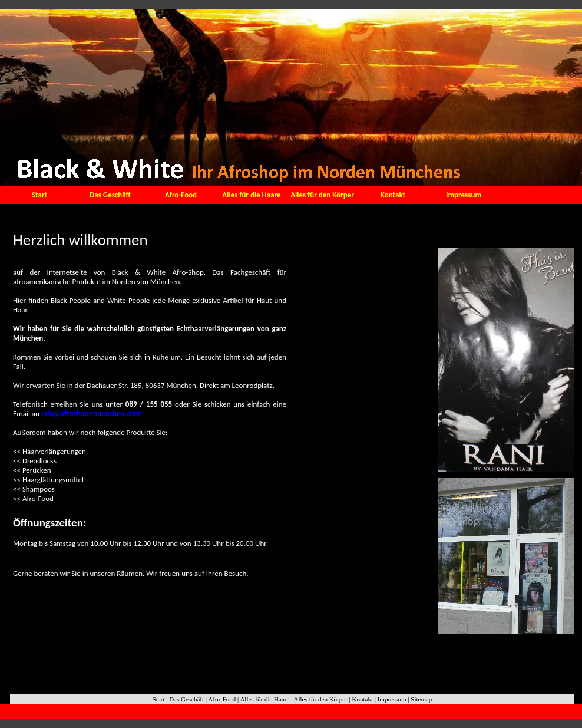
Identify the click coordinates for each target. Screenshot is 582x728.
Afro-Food (181, 195)
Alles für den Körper (322, 195)
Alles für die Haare (251, 195)
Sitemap (421, 699)
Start (39, 195)
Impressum (464, 195)
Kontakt (393, 195)
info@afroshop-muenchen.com (90, 414)
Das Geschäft (110, 195)
